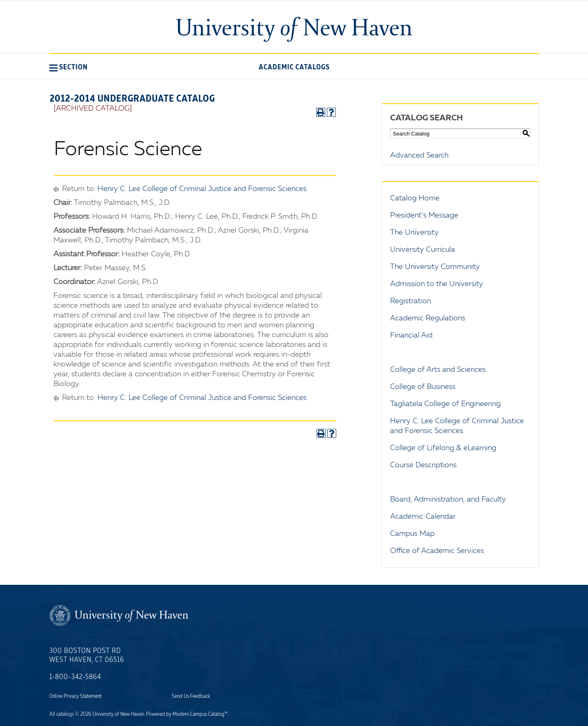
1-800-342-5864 (75, 677)
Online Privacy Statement (75, 696)
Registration (410, 301)
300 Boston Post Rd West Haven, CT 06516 (87, 655)
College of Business (423, 387)
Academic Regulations (428, 318)
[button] (69, 67)
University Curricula (423, 250)
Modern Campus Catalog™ (200, 714)
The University (414, 233)
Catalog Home (415, 198)
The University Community (435, 267)
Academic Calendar (423, 517)
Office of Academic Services (437, 551)
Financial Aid (411, 335)
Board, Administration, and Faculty (448, 500)
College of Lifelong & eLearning (443, 448)
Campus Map (412, 534)
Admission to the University (437, 284)
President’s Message (424, 215)
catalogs (65, 714)
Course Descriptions (423, 465)
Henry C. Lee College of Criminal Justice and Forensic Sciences (202, 189)
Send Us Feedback (191, 696)
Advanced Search (419, 155)
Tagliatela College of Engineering (445, 404)
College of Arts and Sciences (438, 370)
